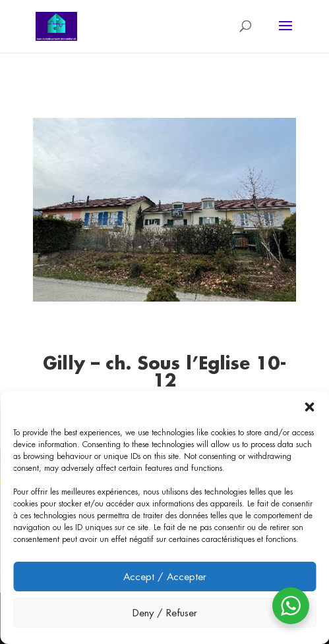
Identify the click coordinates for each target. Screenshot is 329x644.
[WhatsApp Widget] (291, 606)
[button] (309, 407)
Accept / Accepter (165, 577)
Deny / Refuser (165, 613)
